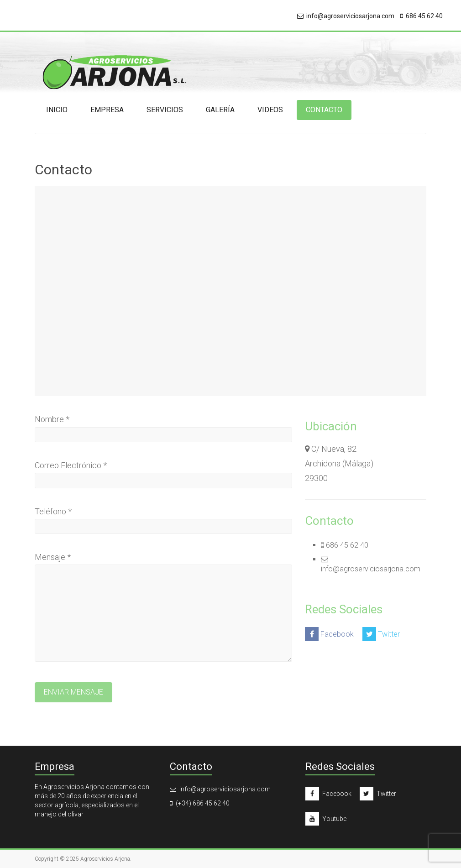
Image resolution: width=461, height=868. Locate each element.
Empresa (107, 110)
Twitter (381, 634)
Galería (220, 110)
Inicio (57, 110)
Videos (270, 110)
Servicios (165, 110)
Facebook (329, 634)
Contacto (324, 110)
